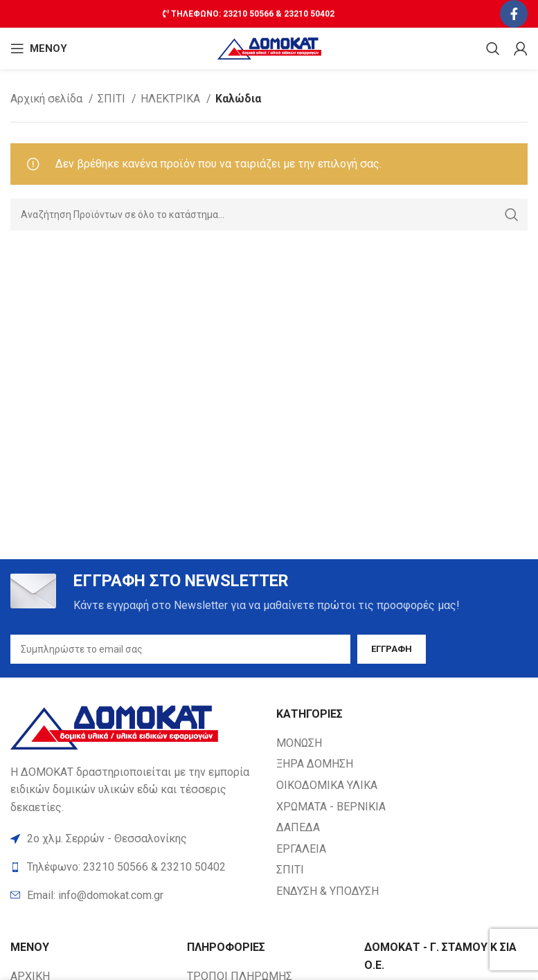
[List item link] (136, 896)
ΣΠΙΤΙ (113, 99)
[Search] (493, 48)
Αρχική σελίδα (48, 99)
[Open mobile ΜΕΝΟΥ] (39, 48)
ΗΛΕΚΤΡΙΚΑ (172, 99)
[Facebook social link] (514, 14)
